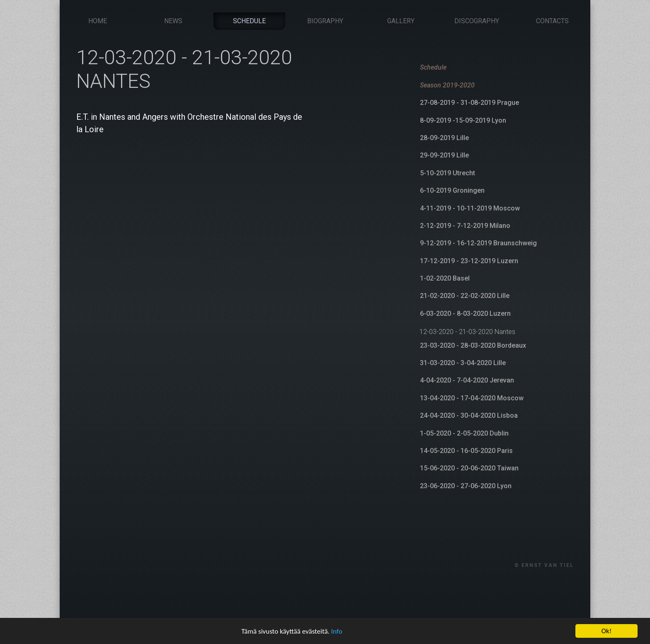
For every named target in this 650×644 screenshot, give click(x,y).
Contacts (552, 21)
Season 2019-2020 (447, 85)
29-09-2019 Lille (444, 155)
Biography (325, 21)
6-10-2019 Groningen (452, 190)
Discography (477, 21)
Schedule (249, 21)
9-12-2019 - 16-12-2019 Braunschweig (478, 243)
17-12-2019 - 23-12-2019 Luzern (469, 261)
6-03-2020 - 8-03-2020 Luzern (465, 314)
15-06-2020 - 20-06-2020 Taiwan (469, 468)
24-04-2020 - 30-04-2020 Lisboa (469, 415)
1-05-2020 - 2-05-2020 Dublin (464, 433)
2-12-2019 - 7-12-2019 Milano (465, 226)
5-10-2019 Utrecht (447, 173)
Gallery (401, 21)
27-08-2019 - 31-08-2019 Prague (469, 103)
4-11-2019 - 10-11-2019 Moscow (470, 208)
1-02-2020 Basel (445, 278)
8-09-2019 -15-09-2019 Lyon (463, 120)
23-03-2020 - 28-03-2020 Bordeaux (473, 345)
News (173, 21)
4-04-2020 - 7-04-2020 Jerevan (467, 380)
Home (98, 21)
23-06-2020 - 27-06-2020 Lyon (466, 486)
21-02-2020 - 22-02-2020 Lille (465, 296)
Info (337, 639)
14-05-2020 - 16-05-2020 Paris (466, 451)
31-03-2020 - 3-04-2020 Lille (463, 363)
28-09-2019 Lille (444, 138)
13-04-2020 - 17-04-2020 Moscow (472, 398)
